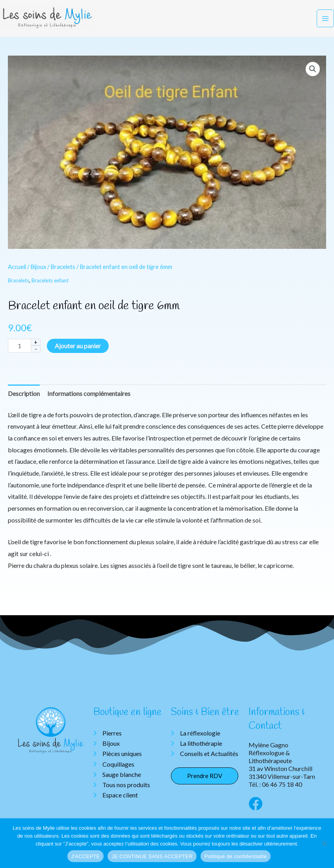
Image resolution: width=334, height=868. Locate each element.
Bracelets (63, 272)
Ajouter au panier (78, 351)
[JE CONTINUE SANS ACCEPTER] (324, 843)
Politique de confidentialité (236, 856)
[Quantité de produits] (19, 351)
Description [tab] (24, 399)
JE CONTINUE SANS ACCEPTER (152, 856)
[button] (313, 74)
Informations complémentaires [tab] (89, 399)
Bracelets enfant (50, 286)
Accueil (17, 272)
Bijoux (38, 272)
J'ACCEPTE (86, 856)
